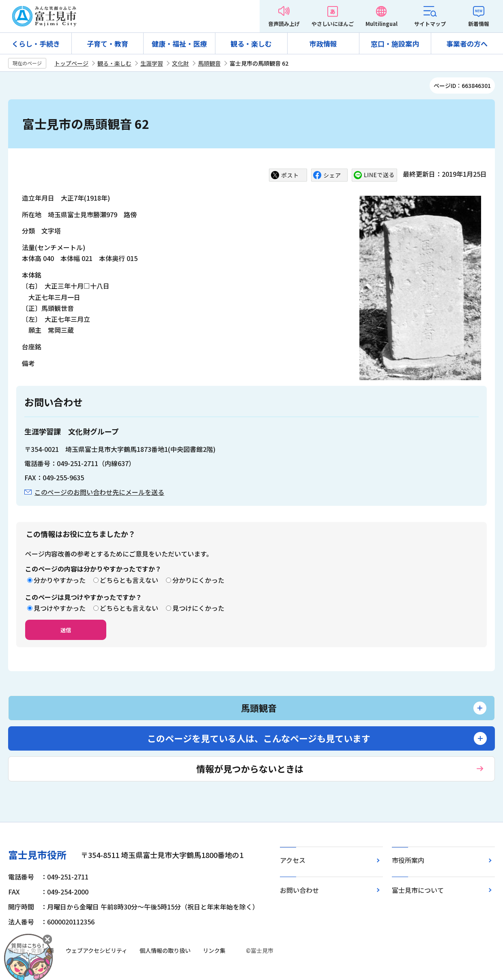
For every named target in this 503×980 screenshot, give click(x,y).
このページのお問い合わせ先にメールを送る (99, 492)
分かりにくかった (198, 580)
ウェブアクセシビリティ (97, 950)
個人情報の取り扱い (165, 950)
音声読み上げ (284, 24)
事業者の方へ (467, 44)
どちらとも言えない (129, 580)
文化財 (181, 63)
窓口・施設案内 (395, 44)
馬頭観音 (209, 63)
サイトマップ (430, 24)
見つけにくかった (198, 608)
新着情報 (479, 24)
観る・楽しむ (251, 44)
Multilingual (382, 24)
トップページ (71, 63)
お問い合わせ (299, 890)
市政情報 (323, 44)
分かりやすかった (60, 580)
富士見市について (418, 890)
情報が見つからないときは (250, 768)
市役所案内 (408, 860)
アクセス (293, 860)
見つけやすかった (60, 608)
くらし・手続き (36, 44)
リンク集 (214, 950)
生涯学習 (152, 63)
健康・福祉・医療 (179, 44)
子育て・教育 (107, 44)
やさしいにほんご (333, 24)
